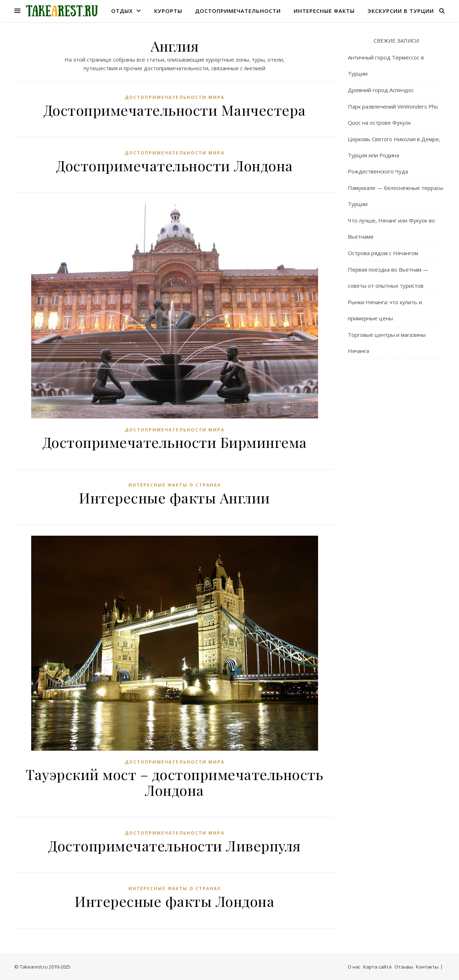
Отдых (122, 11)
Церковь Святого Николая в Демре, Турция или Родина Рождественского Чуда (394, 155)
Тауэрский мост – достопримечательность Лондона (174, 782)
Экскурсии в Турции (401, 11)
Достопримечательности (238, 11)
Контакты (427, 967)
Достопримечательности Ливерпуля (174, 845)
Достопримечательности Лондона (174, 165)
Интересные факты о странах (175, 485)
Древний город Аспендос (381, 90)
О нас (354, 967)
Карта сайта (377, 967)
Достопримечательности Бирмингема (175, 442)
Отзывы (404, 967)
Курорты (168, 11)
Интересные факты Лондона (174, 901)
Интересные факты (324, 11)
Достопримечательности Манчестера (175, 110)
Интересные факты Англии (174, 498)
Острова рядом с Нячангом (383, 253)
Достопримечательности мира (175, 97)
